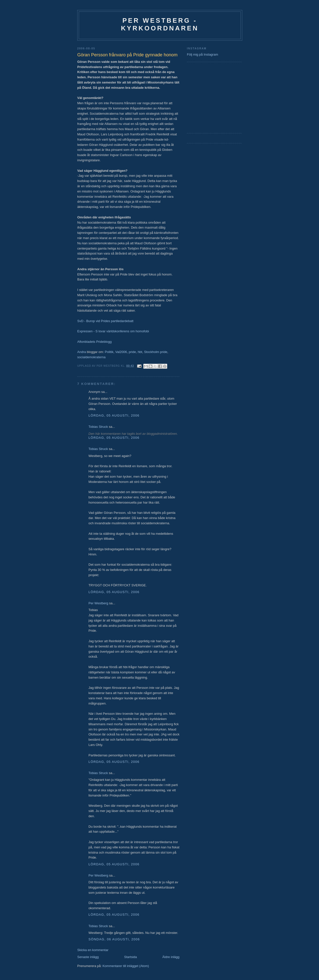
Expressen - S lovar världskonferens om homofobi (113, 331)
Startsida (130, 957)
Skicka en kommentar (93, 950)
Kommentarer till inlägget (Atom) (126, 966)
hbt (140, 352)
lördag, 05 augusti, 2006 (114, 415)
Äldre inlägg (171, 957)
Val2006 (121, 352)
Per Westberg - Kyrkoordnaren (160, 24)
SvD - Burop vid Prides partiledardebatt (105, 321)
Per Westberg (98, 603)
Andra (82, 352)
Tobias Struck (98, 427)
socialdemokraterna (91, 357)
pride (132, 352)
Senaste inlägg (88, 957)
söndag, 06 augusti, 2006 (114, 939)
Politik (109, 352)
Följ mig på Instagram (202, 54)
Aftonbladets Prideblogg (94, 342)
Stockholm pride (156, 352)
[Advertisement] (202, 97)
